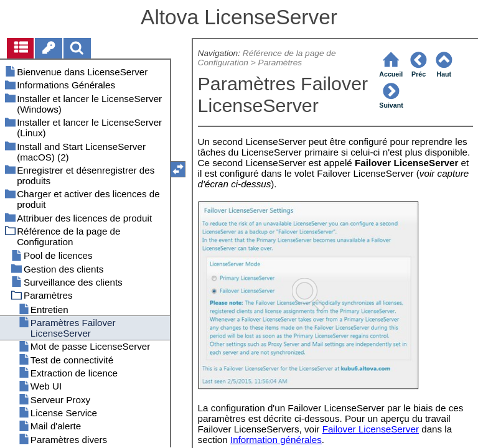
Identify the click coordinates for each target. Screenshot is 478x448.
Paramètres (280, 63)
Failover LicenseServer (371, 429)
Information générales (276, 440)
